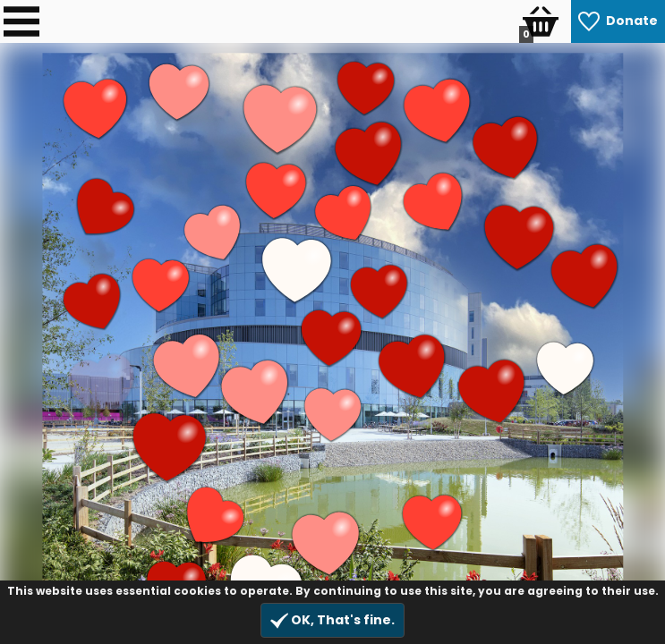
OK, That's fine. (332, 620)
